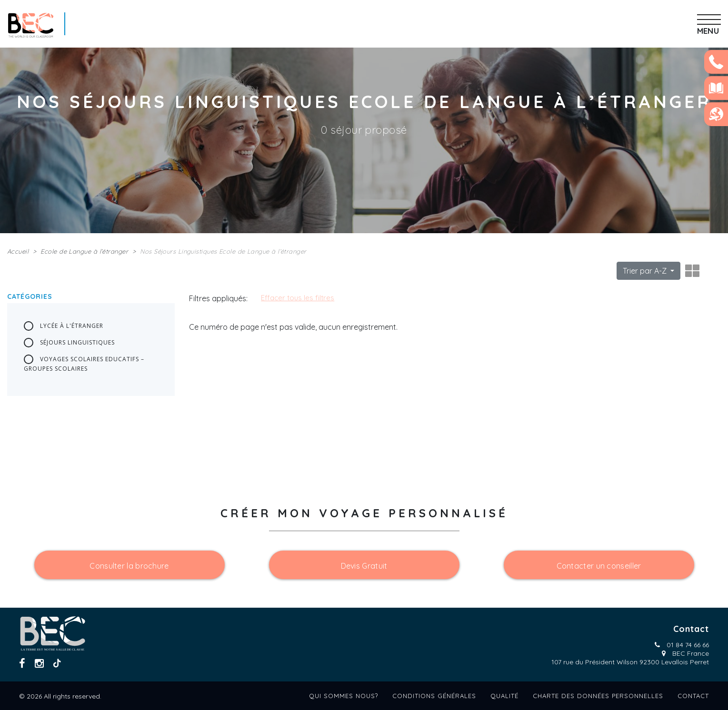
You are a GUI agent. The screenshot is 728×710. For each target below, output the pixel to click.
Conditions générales (434, 696)
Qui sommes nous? (344, 696)
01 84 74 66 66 (688, 645)
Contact (693, 696)
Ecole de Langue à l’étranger (84, 251)
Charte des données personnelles (598, 696)
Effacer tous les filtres (298, 298)
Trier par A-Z (646, 271)
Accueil (18, 251)
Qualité (504, 696)
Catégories (30, 296)
